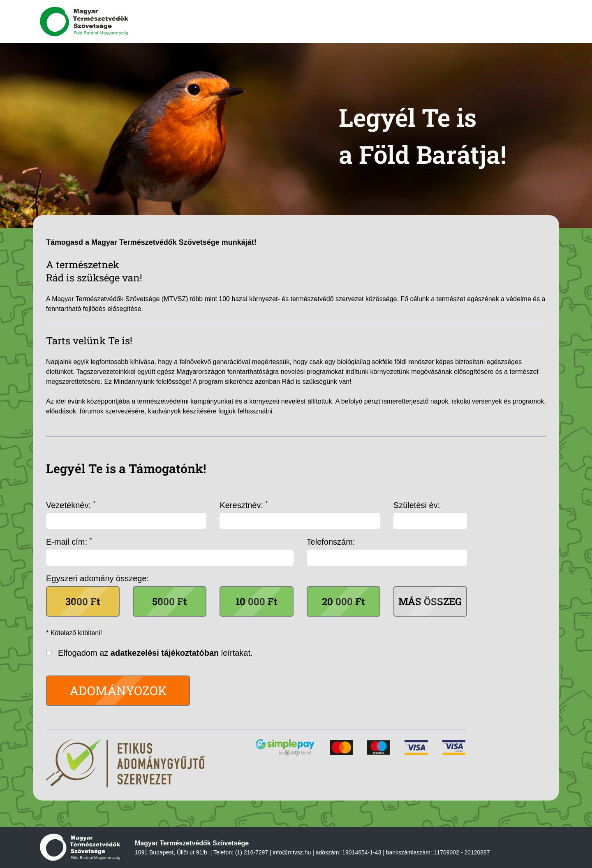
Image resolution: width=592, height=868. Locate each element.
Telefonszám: (331, 542)
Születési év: (417, 505)
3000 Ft (83, 601)
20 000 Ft (343, 601)
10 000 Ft (257, 601)
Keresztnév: (244, 505)
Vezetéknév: (71, 505)
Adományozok (118, 690)
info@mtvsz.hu (292, 852)
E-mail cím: (69, 541)
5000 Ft (170, 601)
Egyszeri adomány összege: (97, 578)
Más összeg (430, 601)
